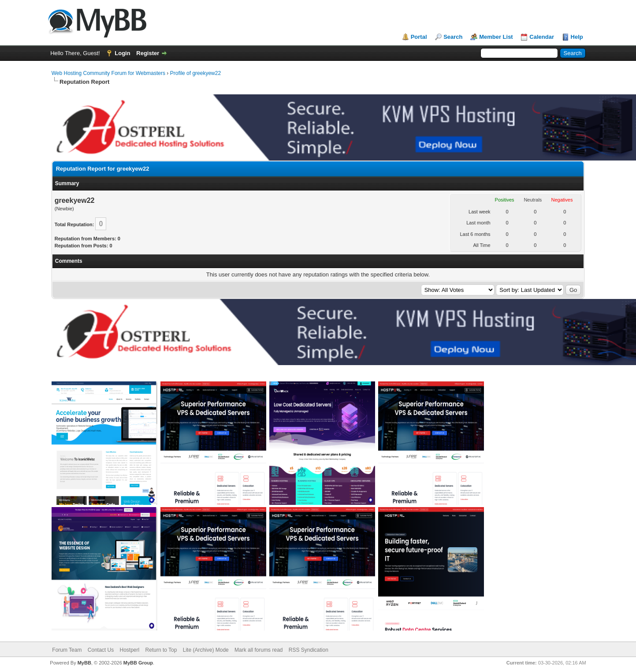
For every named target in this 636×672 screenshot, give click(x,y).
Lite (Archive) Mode (206, 650)
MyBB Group (138, 663)
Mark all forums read (258, 650)
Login (122, 53)
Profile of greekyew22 (195, 73)
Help (577, 37)
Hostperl (130, 650)
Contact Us (101, 650)
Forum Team (67, 650)
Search (453, 37)
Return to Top (161, 650)
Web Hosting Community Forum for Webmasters (108, 73)
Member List (496, 37)
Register (148, 53)
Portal (419, 37)
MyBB (84, 663)
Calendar (542, 37)
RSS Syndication (309, 650)
